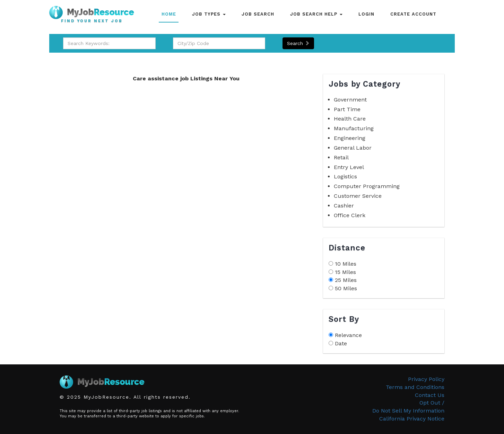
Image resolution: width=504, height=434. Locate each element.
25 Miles (346, 280)
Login (366, 14)
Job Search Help (316, 14)
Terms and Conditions (415, 387)
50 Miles (346, 288)
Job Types (209, 14)
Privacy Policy (426, 379)
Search (298, 43)
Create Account (413, 14)
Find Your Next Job (92, 21)
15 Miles (345, 272)
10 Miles (346, 264)
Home (169, 14)
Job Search (258, 14)
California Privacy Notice (412, 419)
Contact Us (430, 395)
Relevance (348, 335)
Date (341, 343)
